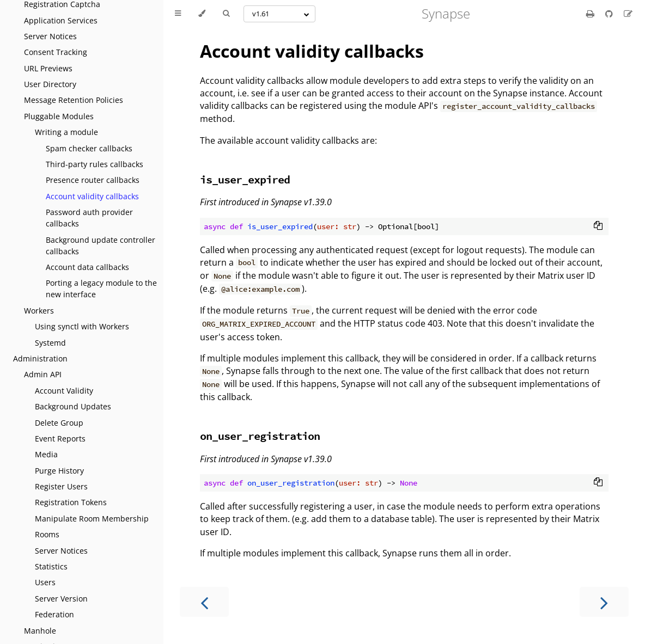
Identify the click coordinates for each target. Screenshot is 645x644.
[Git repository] (610, 14)
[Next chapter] (604, 602)
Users (45, 582)
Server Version (61, 599)
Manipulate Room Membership (92, 519)
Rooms (47, 534)
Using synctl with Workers (82, 326)
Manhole (40, 631)
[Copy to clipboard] (598, 226)
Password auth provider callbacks (89, 218)
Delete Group (59, 423)
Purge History (59, 471)
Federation (54, 614)
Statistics (51, 566)
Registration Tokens (71, 502)
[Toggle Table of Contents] (178, 14)
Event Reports (60, 438)
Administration (40, 358)
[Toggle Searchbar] (226, 14)
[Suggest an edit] (628, 14)
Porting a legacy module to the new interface (101, 289)
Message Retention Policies (74, 100)
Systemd (50, 343)
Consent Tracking (56, 52)
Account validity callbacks (92, 196)
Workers (39, 311)
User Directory (50, 84)
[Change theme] (202, 14)
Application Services (61, 20)
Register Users (61, 486)
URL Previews (48, 68)
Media (46, 454)
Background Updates (73, 406)
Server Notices (50, 36)
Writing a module (66, 132)
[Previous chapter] (204, 602)
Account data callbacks (87, 267)
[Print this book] (591, 14)
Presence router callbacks (93, 180)
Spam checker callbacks (89, 148)
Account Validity (64, 391)
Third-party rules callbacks (95, 164)
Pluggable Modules (59, 116)
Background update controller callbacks (101, 246)
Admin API (43, 374)
